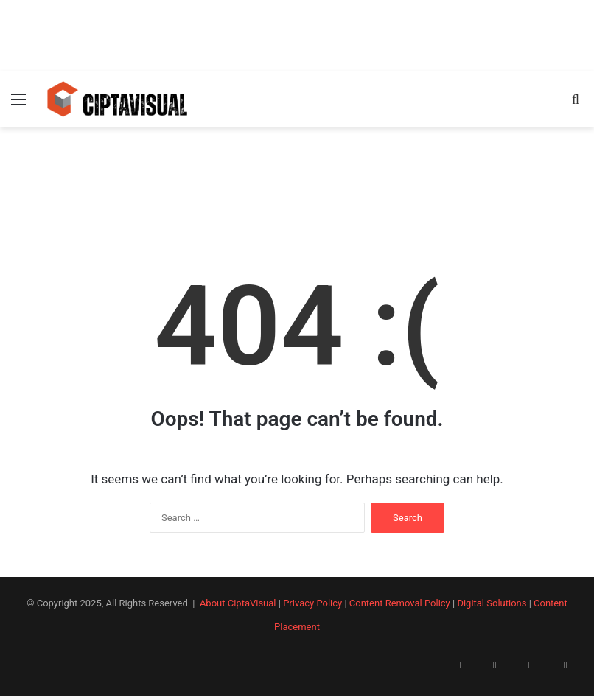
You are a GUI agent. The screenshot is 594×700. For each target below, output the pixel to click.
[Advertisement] (297, 33)
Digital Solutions (492, 603)
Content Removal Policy (400, 603)
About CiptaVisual (238, 603)
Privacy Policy (312, 603)
